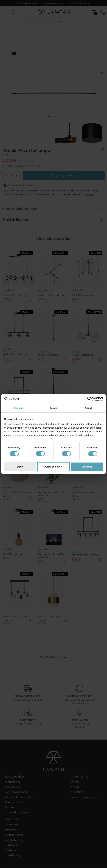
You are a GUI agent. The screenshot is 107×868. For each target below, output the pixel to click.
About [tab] (88, 408)
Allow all (87, 467)
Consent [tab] (19, 408)
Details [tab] (53, 408)
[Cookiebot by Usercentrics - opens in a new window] (90, 399)
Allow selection (53, 467)
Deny (20, 467)
